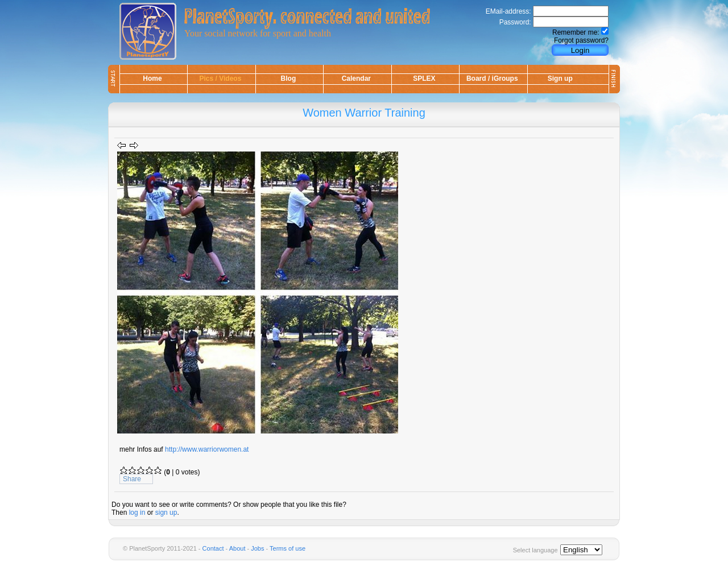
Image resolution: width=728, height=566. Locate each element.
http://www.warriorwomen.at (207, 449)
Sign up (560, 79)
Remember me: (576, 32)
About (237, 548)
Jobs (257, 548)
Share (132, 479)
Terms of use (288, 548)
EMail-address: (508, 11)
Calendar (356, 79)
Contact (213, 548)
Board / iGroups (492, 79)
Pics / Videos (221, 79)
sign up (166, 513)
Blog (289, 79)
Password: (515, 22)
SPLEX (424, 79)
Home (152, 79)
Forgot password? (581, 40)
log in (137, 513)
